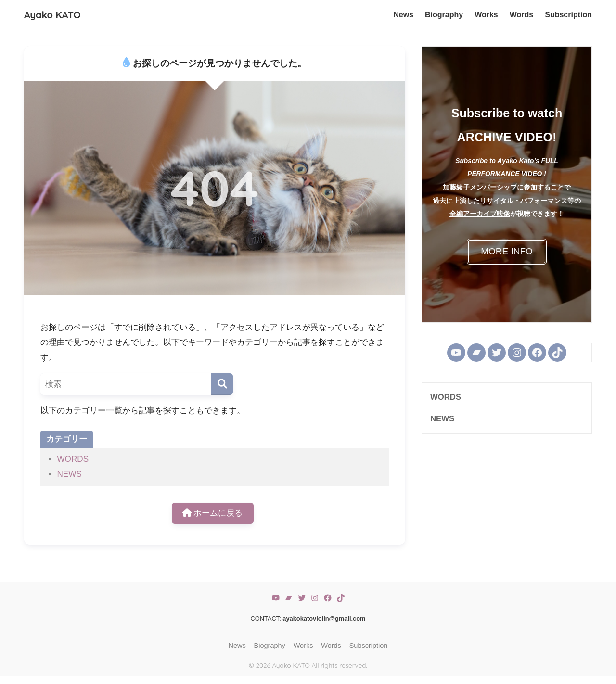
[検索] (222, 384)
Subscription (369, 646)
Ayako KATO (52, 15)
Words (331, 646)
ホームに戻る (213, 513)
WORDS (73, 459)
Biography (270, 646)
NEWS (69, 474)
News (237, 646)
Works (303, 646)
